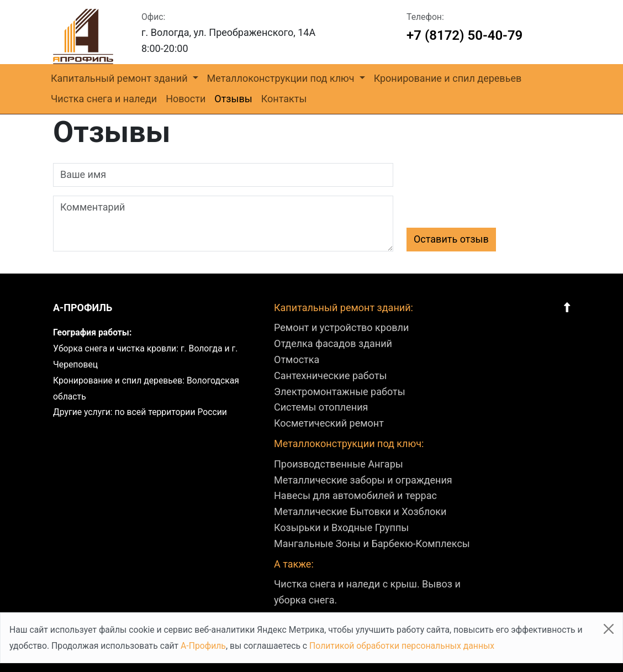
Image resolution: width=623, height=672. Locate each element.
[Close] (609, 629)
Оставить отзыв (451, 239)
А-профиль (83, 308)
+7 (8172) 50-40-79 (464, 35)
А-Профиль (203, 646)
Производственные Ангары (339, 464)
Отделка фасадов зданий (333, 343)
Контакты (284, 99)
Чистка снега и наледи (104, 99)
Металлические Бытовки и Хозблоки (360, 511)
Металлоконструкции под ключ (282, 78)
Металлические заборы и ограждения (363, 480)
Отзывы (233, 99)
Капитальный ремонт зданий (120, 78)
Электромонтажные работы (340, 392)
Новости (186, 99)
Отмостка (297, 359)
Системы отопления (321, 407)
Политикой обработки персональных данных (402, 646)
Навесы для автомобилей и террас (355, 495)
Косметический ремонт (329, 423)
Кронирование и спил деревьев (448, 78)
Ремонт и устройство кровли (341, 327)
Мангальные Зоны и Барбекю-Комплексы (372, 544)
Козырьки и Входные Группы (341, 527)
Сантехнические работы (331, 376)
